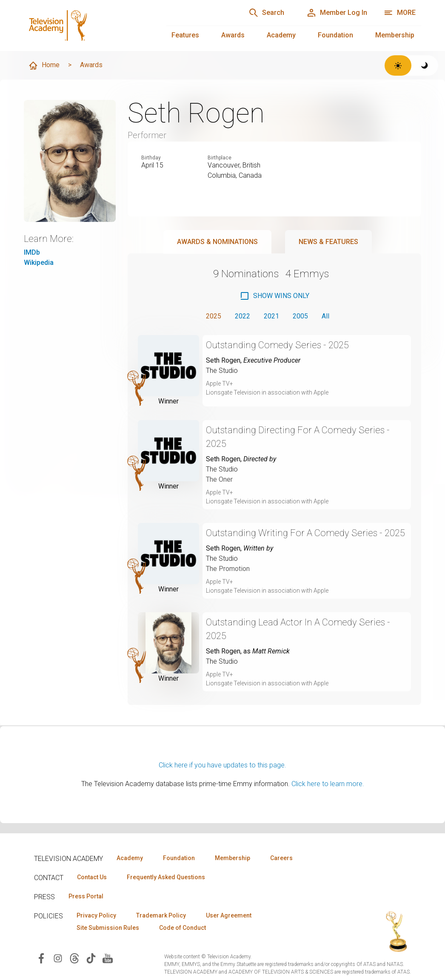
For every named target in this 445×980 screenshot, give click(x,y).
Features (185, 35)
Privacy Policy (96, 915)
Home (44, 65)
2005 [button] (300, 316)
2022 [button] (242, 316)
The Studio (222, 371)
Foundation (335, 35)
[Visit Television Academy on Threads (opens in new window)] (74, 958)
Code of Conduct (183, 928)
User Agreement (229, 915)
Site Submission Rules (108, 928)
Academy (281, 35)
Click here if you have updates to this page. (222, 765)
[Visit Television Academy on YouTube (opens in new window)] (108, 958)
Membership (395, 35)
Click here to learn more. (328, 784)
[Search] (266, 13)
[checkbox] (274, 296)
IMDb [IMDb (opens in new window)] (32, 252)
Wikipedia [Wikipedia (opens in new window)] (39, 263)
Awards (233, 35)
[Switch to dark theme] (425, 65)
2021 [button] (271, 316)
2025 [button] (214, 316)
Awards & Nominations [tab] (217, 242)
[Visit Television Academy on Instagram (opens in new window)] (58, 958)
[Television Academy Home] (87, 26)
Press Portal (86, 896)
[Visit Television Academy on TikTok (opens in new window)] (91, 958)
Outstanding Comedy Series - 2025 (277, 345)
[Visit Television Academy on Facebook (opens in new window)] (41, 958)
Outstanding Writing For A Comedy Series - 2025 (305, 533)
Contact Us (92, 877)
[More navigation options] (400, 13)
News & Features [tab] (328, 242)
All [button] (325, 316)
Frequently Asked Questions (166, 877)
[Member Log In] (337, 13)
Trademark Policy (161, 915)
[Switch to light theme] (398, 65)
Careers (281, 858)
